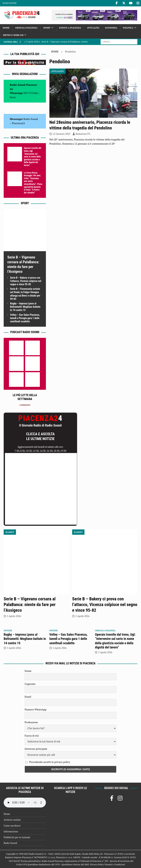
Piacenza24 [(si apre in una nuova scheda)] (18, 123)
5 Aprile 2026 (14, 616)
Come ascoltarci (12, 826)
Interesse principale (36, 749)
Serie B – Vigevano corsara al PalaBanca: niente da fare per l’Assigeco (30, 605)
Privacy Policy (97, 864)
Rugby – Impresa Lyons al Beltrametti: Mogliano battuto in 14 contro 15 (25, 307)
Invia (13, 97)
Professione (31, 722)
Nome (28, 671)
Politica (128, 28)
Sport (47, 28)
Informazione (11, 831)
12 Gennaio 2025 (62, 134)
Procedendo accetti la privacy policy (50, 762)
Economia (111, 28)
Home (6, 28)
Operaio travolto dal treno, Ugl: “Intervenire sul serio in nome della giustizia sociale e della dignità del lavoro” (32, 157)
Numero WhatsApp (36, 709)
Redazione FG (83, 134)
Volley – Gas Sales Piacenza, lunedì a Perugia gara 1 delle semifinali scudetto (25, 318)
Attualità (93, 28)
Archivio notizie (12, 820)
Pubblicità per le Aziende (17, 837)
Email (28, 697)
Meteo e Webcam (13, 35)
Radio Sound (10, 3)
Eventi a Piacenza (70, 28)
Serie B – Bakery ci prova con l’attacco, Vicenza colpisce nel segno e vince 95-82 (26, 281)
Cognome (30, 684)
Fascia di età (32, 736)
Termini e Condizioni (115, 864)
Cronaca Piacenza (26, 28)
